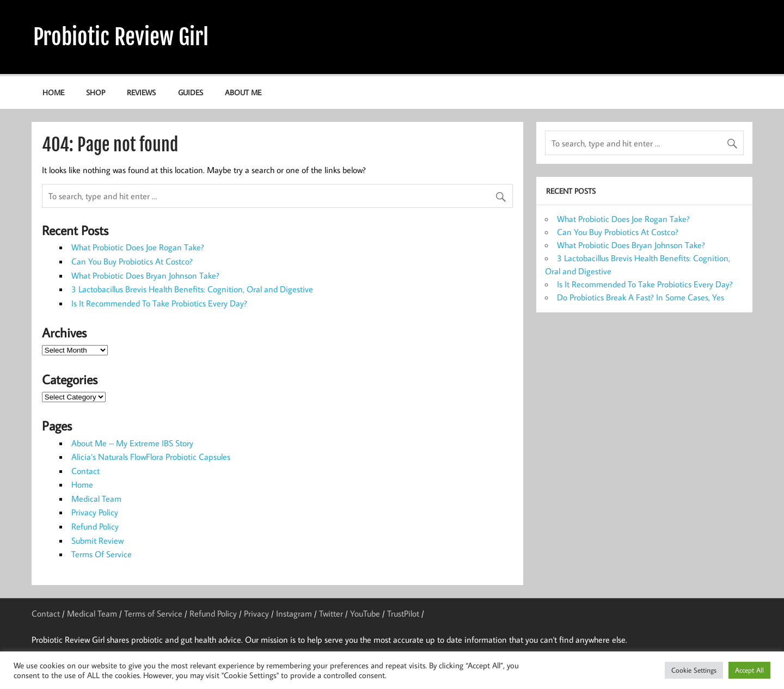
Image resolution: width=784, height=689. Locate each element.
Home (53, 92)
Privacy (256, 613)
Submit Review (97, 540)
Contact (85, 471)
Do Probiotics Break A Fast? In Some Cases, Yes (641, 297)
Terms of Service (153, 613)
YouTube (365, 613)
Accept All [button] (749, 670)
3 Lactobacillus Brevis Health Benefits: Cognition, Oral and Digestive (192, 289)
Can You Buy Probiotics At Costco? (132, 261)
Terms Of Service (102, 554)
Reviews (141, 92)
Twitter (331, 613)
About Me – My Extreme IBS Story (132, 443)
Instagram (294, 613)
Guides (191, 92)
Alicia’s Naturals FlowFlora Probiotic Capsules (151, 457)
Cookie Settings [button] (694, 670)
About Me (243, 92)
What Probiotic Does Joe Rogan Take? (138, 247)
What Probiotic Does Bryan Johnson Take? (145, 275)
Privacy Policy (95, 512)
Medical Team (96, 499)
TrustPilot (403, 613)
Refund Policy (95, 526)
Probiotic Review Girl (121, 37)
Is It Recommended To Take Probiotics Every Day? (159, 303)
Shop (96, 92)
